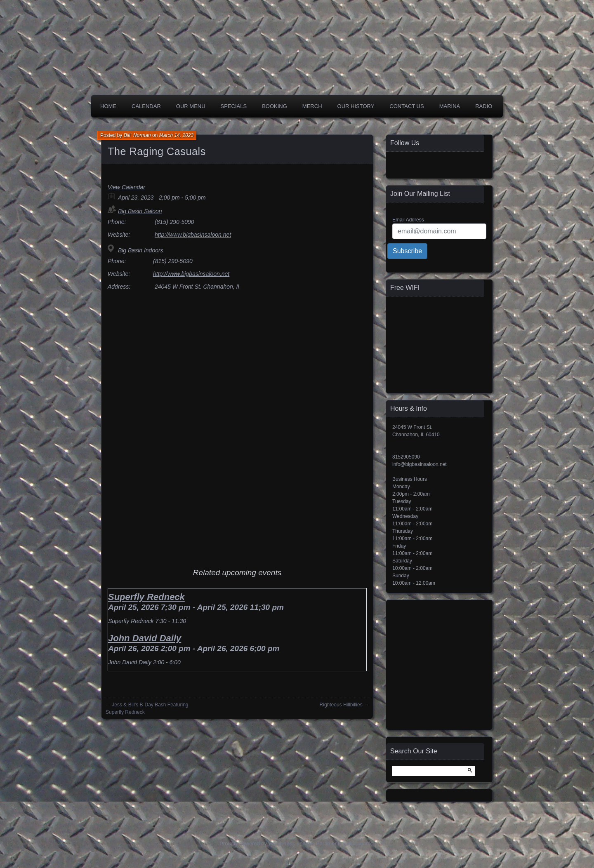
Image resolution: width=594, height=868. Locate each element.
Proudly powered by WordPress (257, 843)
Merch (312, 106)
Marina (450, 106)
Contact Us (407, 106)
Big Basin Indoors (141, 250)
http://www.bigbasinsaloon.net (193, 235)
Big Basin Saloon (140, 211)
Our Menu (191, 106)
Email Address (408, 220)
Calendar (146, 106)
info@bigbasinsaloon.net (420, 464)
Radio (484, 106)
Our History (356, 106)
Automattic (360, 843)
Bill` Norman (137, 135)
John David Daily (145, 638)
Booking (275, 106)
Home (108, 106)
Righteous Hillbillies (341, 705)
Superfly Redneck (146, 597)
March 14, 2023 (176, 135)
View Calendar (126, 187)
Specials (234, 106)
